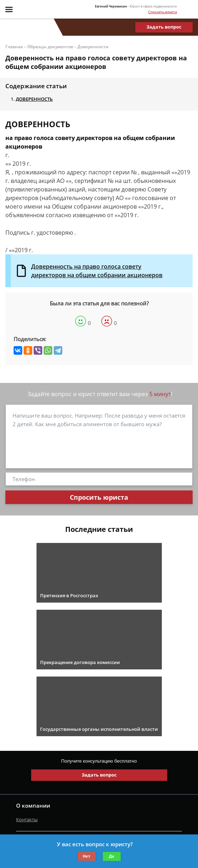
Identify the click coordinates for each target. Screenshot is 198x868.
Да (112, 856)
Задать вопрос (164, 27)
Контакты (27, 819)
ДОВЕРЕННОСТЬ (34, 99)
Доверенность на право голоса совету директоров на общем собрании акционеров (97, 271)
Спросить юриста (163, 12)
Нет (86, 856)
